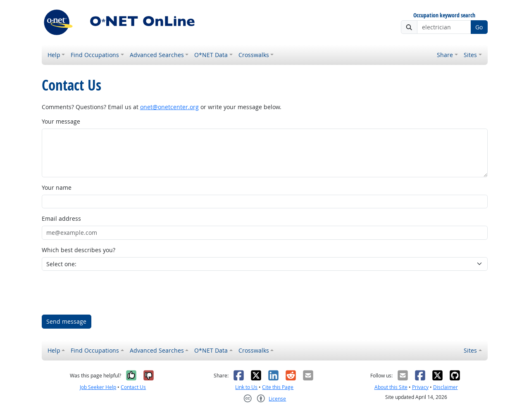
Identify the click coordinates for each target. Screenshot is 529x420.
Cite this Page (278, 387)
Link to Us (246, 387)
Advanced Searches (157, 55)
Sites (470, 55)
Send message (66, 321)
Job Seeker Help (98, 387)
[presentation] (105, 293)
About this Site (391, 387)
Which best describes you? (79, 250)
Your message (61, 121)
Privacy (420, 387)
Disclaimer (446, 387)
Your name (57, 187)
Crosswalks (254, 55)
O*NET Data (211, 55)
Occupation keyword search (444, 16)
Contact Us (133, 387)
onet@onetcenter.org (169, 107)
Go (479, 27)
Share (445, 55)
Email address (61, 218)
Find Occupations (95, 55)
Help (54, 55)
